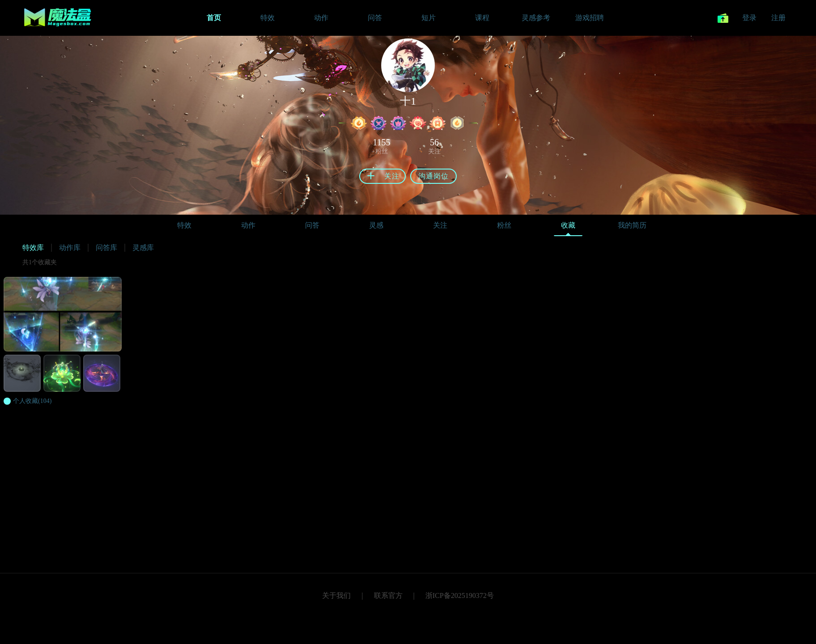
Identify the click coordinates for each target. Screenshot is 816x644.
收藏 (568, 227)
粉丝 (504, 225)
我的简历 (632, 225)
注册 (778, 18)
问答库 (106, 248)
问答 (312, 225)
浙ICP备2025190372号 (460, 595)
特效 (184, 225)
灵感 (376, 225)
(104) (32, 401)
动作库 (70, 248)
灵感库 (143, 248)
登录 (749, 18)
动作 (248, 225)
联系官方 (388, 595)
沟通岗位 (433, 176)
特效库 (33, 248)
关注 (440, 225)
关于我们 (336, 595)
